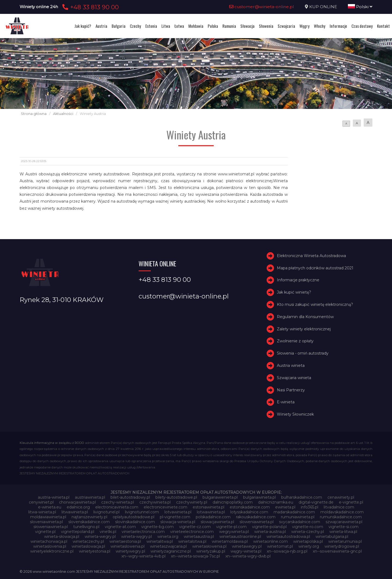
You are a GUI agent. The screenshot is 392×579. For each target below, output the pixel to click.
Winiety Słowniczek (295, 414)
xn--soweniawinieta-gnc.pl (337, 551)
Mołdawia (196, 26)
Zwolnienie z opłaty (295, 341)
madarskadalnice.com (294, 512)
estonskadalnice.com (250, 507)
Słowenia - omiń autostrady (303, 353)
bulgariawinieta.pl (259, 497)
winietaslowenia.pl (128, 546)
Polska (213, 26)
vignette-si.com (344, 527)
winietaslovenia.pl (50, 546)
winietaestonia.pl (125, 541)
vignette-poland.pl (269, 527)
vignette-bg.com (157, 527)
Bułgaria (119, 26)
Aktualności (63, 114)
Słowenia (266, 26)
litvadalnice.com (339, 507)
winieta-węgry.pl (137, 537)
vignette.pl (45, 532)
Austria (101, 26)
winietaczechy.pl (88, 541)
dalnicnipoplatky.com (233, 502)
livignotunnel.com (142, 512)
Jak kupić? (83, 26)
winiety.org (309, 546)
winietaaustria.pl (199, 537)
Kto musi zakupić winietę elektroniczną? (315, 304)
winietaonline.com (270, 541)
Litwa (166, 26)
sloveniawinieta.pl (46, 522)
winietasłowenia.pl (209, 546)
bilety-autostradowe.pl (176, 497)
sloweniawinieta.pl (257, 522)
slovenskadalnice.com (89, 522)
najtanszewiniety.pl (89, 517)
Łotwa (179, 26)
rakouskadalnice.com (256, 517)
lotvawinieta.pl (178, 512)
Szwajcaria (286, 26)
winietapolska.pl (308, 541)
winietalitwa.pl (160, 541)
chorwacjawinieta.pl (77, 502)
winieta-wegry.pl (100, 537)
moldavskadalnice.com (342, 512)
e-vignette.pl (351, 502)
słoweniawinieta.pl (51, 527)
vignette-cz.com (195, 527)
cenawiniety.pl (341, 497)
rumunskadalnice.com (341, 517)
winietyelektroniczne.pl (52, 551)
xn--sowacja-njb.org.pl (287, 551)
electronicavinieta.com (117, 507)
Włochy (320, 26)
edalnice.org (78, 507)
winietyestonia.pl (95, 551)
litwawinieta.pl (75, 512)
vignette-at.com (120, 527)
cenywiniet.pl (41, 502)
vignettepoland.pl (78, 532)
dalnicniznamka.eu (276, 502)
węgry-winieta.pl (246, 551)
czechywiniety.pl (192, 502)
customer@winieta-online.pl (262, 7)
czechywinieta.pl (155, 502)
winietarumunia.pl (345, 541)
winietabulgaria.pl (332, 537)
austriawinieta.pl (90, 497)
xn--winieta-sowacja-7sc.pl (195, 556)
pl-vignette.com (175, 517)
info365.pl (310, 507)
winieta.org (168, 537)
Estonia (151, 26)
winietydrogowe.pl (342, 546)
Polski (360, 7)
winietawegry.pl (247, 546)
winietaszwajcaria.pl (168, 546)
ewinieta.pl (285, 507)
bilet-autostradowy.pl (130, 497)
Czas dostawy (362, 26)
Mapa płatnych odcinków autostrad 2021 (315, 268)
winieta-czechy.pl (308, 532)
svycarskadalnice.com (300, 522)
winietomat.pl (280, 546)
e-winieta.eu (50, 507)
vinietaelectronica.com (143, 532)
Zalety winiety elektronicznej (304, 329)
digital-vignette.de (316, 502)
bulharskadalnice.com (302, 497)
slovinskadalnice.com (135, 522)
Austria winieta (291, 365)
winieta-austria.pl (270, 532)
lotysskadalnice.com (249, 512)
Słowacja (247, 26)
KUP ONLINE (323, 7)
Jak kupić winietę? (294, 292)
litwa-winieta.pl (42, 512)
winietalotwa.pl (192, 541)
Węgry (304, 26)
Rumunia (229, 26)
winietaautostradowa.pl (288, 537)
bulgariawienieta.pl (220, 497)
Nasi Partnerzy (291, 390)
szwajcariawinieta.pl (344, 522)
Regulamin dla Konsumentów (305, 317)
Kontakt (383, 26)
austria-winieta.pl (54, 497)
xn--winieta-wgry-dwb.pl (248, 556)
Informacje (338, 26)
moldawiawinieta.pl (48, 517)
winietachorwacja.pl (49, 541)
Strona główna (34, 114)
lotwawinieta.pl (211, 512)
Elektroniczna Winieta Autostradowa (311, 256)
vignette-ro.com (308, 527)
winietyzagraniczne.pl (171, 551)
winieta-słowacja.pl (62, 537)
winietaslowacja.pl (88, 546)
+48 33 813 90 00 (90, 7)
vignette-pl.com (231, 527)
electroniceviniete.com (166, 507)
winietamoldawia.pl (230, 541)
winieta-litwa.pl (343, 532)
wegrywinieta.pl (234, 532)
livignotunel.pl (106, 512)
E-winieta (286, 402)
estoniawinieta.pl (209, 507)
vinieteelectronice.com (192, 532)
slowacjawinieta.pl (217, 522)
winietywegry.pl (130, 551)
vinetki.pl (108, 532)
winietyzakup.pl (211, 551)
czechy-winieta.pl (118, 502)
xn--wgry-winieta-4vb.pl (143, 556)
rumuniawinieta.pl (298, 517)
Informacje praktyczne (298, 280)
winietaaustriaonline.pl (240, 537)
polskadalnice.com (213, 517)
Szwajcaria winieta (294, 378)
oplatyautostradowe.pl (134, 517)
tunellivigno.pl (86, 527)
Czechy (135, 26)
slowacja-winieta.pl (178, 522)
